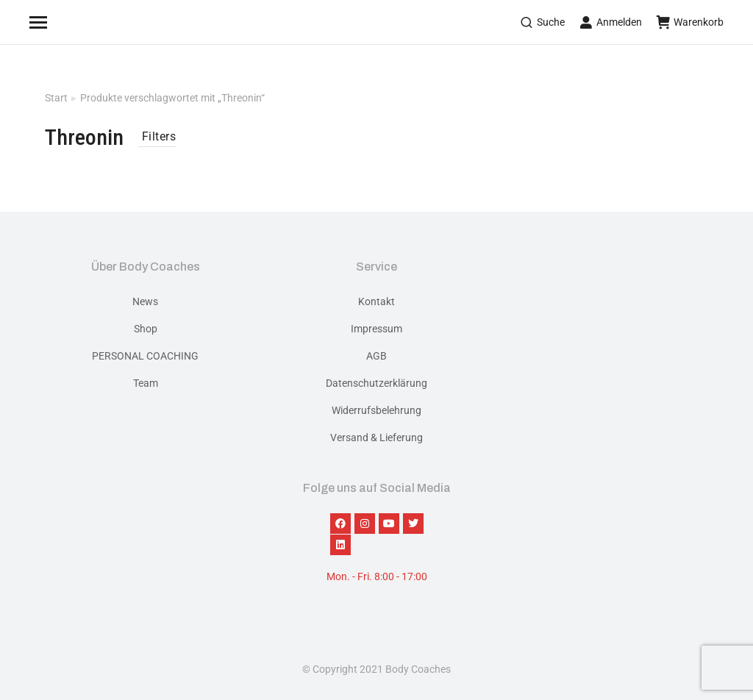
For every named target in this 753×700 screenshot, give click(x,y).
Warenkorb (690, 22)
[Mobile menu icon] (57, 22)
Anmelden (611, 22)
